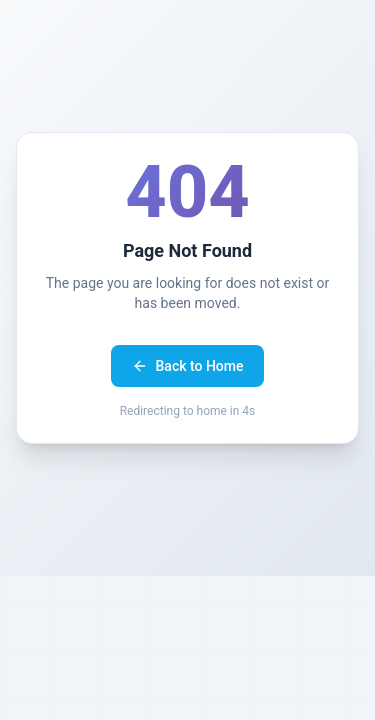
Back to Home (188, 366)
